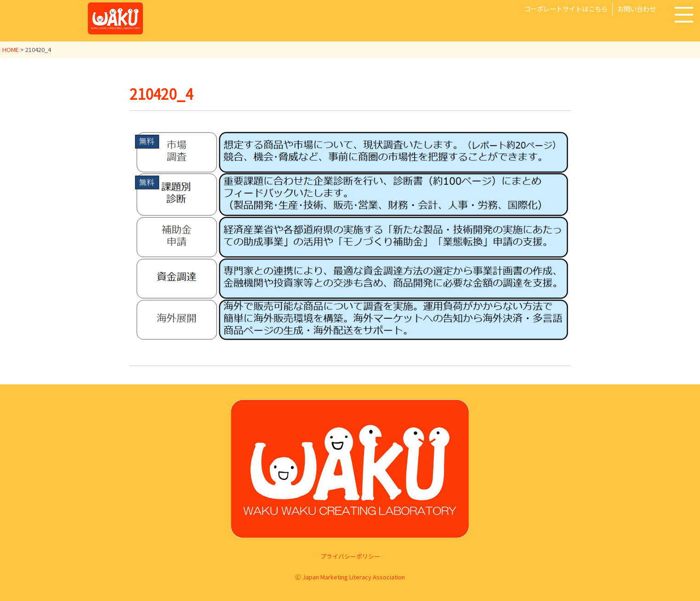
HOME (11, 49)
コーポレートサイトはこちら (566, 9)
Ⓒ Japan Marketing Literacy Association (350, 576)
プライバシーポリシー (350, 556)
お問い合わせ (637, 9)
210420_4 (163, 93)
